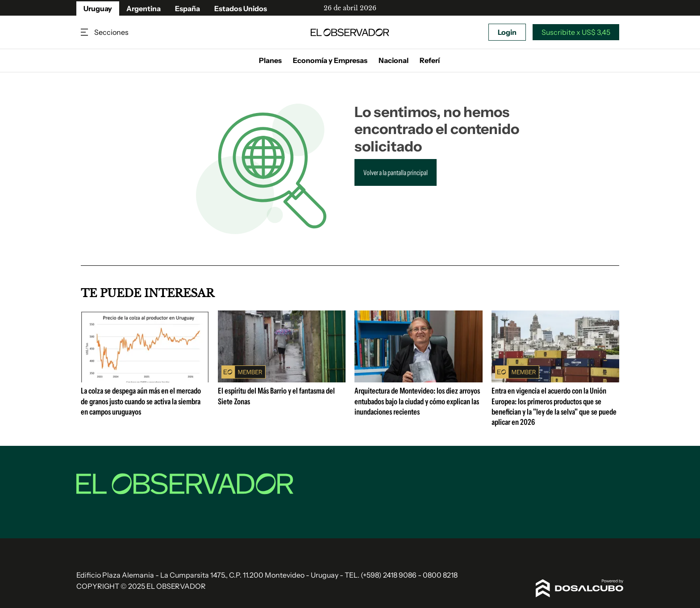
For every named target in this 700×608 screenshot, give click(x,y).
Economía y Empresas (330, 60)
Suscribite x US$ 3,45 (576, 32)
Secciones (85, 32)
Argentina (144, 8)
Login (507, 32)
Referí (430, 60)
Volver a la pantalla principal (396, 172)
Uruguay (98, 8)
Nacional (394, 60)
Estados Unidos (241, 8)
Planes (270, 60)
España (187, 8)
